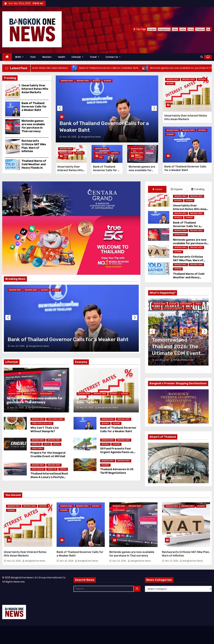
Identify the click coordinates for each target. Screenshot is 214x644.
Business (96, 81)
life (208, 29)
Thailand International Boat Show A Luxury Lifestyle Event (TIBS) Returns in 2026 (49, 479)
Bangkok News (67, 81)
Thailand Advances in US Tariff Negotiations (117, 471)
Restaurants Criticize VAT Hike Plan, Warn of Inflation (34, 146)
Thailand (200, 29)
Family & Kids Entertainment (165, 308)
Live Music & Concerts (162, 312)
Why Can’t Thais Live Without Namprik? (45, 430)
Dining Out (174, 304)
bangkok (152, 29)
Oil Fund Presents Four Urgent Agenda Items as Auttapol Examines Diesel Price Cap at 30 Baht (118, 454)
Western (47, 57)
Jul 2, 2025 (161, 360)
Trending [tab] (198, 189)
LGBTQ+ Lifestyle (186, 308)
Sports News (37, 449)
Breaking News (83, 81)
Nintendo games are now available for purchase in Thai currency (33, 126)
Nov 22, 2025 (17, 408)
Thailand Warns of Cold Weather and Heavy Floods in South (34, 166)
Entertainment (137, 157)
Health (62, 57)
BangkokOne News (89, 137)
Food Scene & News (55, 419)
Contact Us (113, 57)
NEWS (19, 57)
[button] (202, 57)
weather (178, 269)
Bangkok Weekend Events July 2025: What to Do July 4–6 (176, 347)
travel (191, 29)
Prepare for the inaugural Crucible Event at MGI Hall (48, 455)
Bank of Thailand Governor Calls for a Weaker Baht (34, 107)
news (175, 29)
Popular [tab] (177, 189)
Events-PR (36, 444)
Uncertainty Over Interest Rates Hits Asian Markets (35, 89)
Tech (33, 57)
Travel (94, 57)
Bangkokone (164, 29)
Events (200, 304)
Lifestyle (77, 57)
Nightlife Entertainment (185, 312)
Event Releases (38, 469)
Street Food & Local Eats (42, 423)
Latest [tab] (157, 189)
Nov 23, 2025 (70, 137)
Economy (107, 81)
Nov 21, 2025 (172, 561)
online (183, 29)
